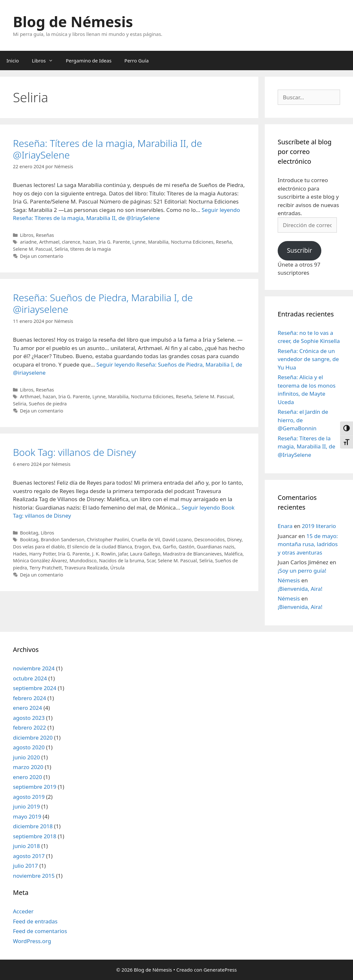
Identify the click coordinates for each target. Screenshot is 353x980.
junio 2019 (26, 806)
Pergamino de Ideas (89, 61)
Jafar (123, 554)
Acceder (23, 911)
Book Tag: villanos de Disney (75, 452)
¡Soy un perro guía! (302, 571)
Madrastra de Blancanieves (192, 554)
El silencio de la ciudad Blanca (100, 547)
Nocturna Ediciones (192, 242)
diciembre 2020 (33, 738)
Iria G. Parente (114, 242)
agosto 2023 (29, 718)
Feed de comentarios (40, 931)
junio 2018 (26, 846)
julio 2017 (25, 866)
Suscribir (299, 250)
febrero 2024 (29, 698)
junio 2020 (26, 757)
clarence (71, 242)
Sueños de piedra (48, 404)
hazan (89, 242)
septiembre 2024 (35, 688)
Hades (20, 554)
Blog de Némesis (73, 22)
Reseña (224, 242)
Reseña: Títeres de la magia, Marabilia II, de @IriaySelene (107, 149)
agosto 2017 (29, 856)
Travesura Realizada (86, 568)
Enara (285, 526)
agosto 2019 (29, 797)
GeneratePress (220, 970)
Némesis (289, 580)
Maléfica (233, 554)
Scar (151, 561)
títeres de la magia (90, 249)
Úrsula (117, 568)
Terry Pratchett (46, 568)
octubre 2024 (30, 678)
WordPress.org (32, 941)
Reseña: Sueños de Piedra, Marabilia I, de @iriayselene (103, 303)
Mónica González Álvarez (40, 561)
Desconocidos (209, 540)
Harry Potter (42, 554)
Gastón (187, 547)
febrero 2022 (29, 727)
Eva (156, 547)
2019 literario (319, 526)
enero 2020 (27, 777)
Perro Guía (137, 61)
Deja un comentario (42, 256)
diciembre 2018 (33, 826)
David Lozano (177, 540)
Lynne (139, 242)
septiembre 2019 (35, 787)
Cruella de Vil (145, 540)
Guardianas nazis (216, 547)
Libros (45, 61)
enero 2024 (27, 708)
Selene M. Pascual (32, 249)
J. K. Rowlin (104, 554)
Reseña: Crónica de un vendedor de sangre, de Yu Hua (308, 359)
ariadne (28, 242)
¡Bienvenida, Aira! (300, 589)
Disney (234, 540)
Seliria (61, 249)
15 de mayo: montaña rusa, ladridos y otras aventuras (308, 544)
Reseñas (45, 235)
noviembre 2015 (34, 876)
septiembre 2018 (35, 836)
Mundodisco (83, 561)
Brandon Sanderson (63, 540)
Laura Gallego (145, 554)
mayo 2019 (27, 816)
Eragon (142, 547)
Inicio (13, 61)
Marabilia (158, 242)
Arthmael (49, 242)
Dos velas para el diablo (39, 547)
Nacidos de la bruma (122, 561)
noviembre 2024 (34, 668)
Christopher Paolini (108, 540)
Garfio (169, 547)
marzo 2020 (28, 767)
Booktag (29, 533)
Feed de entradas (35, 921)
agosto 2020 (29, 747)
